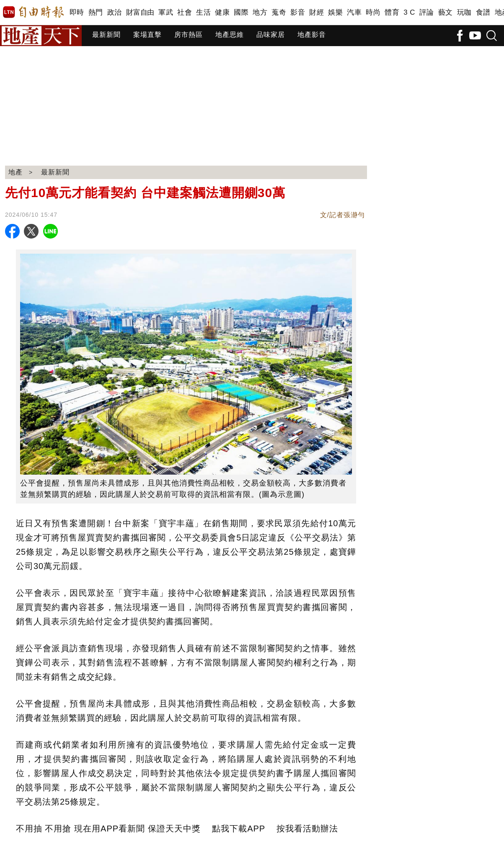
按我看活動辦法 (307, 829)
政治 (115, 12)
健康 (222, 12)
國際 (241, 12)
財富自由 (140, 12)
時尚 (373, 12)
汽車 (354, 12)
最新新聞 (106, 35)
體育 (392, 12)
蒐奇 (279, 12)
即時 (77, 12)
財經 (317, 12)
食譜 (483, 12)
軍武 (166, 12)
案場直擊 (147, 35)
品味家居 (271, 35)
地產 (16, 172)
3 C (409, 12)
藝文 (446, 12)
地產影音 (312, 35)
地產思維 (230, 35)
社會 (185, 12)
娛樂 (335, 12)
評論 (427, 12)
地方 (260, 12)
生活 (203, 12)
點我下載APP (239, 829)
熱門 (96, 12)
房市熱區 (189, 35)
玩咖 (464, 12)
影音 (298, 12)
